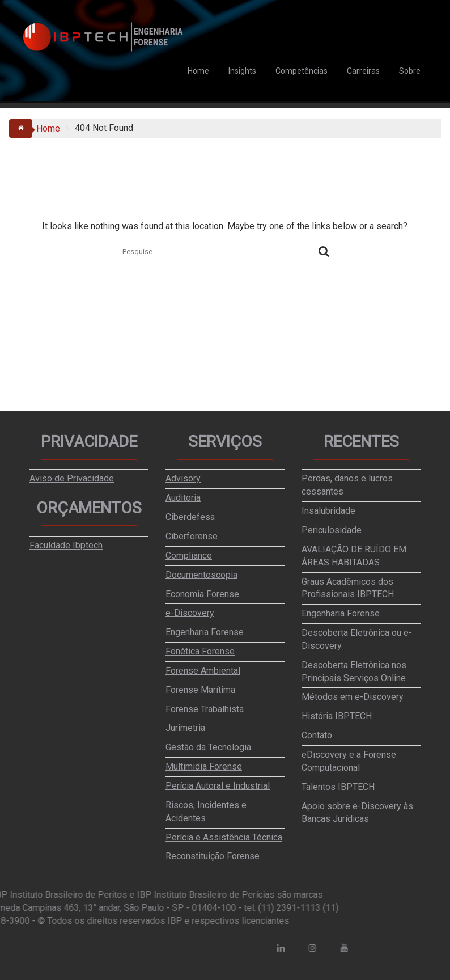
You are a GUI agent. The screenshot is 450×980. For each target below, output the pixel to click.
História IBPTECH (337, 716)
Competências (302, 71)
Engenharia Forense (205, 632)
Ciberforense (192, 536)
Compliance (189, 556)
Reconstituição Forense (213, 856)
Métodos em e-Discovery (353, 697)
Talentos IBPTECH (338, 787)
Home (198, 71)
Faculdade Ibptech (66, 545)
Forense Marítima (200, 690)
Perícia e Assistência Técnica (224, 837)
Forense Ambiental (203, 671)
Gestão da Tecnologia (208, 747)
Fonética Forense (200, 651)
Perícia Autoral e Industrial (218, 786)
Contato (317, 735)
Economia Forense (202, 594)
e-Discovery (190, 613)
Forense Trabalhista (205, 709)
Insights (242, 71)
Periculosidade (332, 530)
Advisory (183, 478)
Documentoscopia (201, 575)
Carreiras (363, 71)
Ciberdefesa (190, 517)
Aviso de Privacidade (72, 478)
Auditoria (183, 498)
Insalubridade (328, 511)
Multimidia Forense (204, 766)
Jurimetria (185, 728)
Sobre (410, 71)
